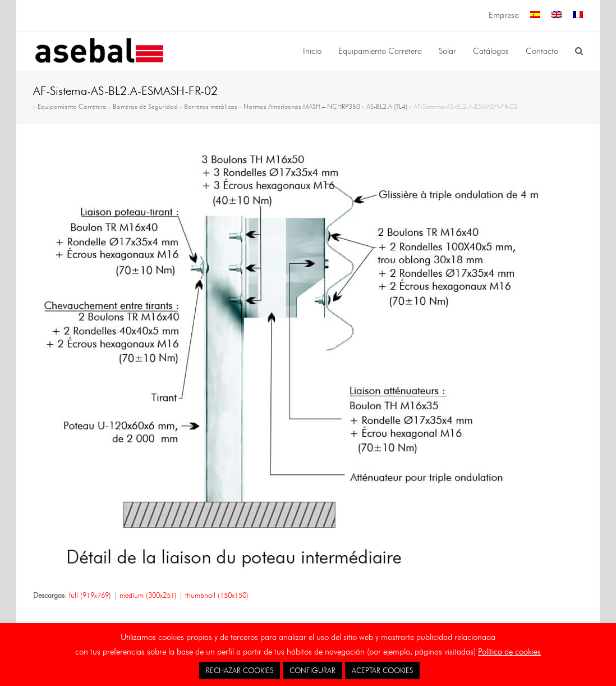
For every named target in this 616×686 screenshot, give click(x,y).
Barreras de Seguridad (145, 107)
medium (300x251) (148, 595)
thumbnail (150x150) (217, 595)
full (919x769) (90, 595)
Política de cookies (509, 652)
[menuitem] (535, 15)
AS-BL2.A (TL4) (387, 107)
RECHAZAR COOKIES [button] (240, 670)
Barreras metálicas (211, 107)
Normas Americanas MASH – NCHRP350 (302, 107)
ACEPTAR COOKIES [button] (382, 670)
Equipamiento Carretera (72, 107)
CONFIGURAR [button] (312, 670)
